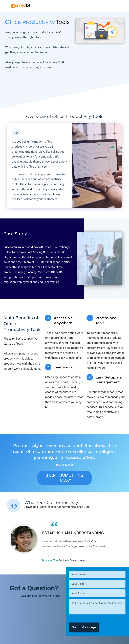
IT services (25, 179)
